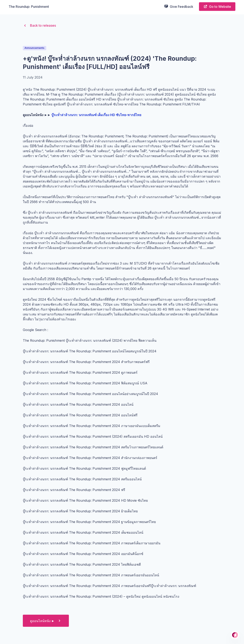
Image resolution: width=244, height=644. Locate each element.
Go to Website (217, 6)
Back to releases (39, 26)
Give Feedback (179, 6)
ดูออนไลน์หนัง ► (46, 621)
